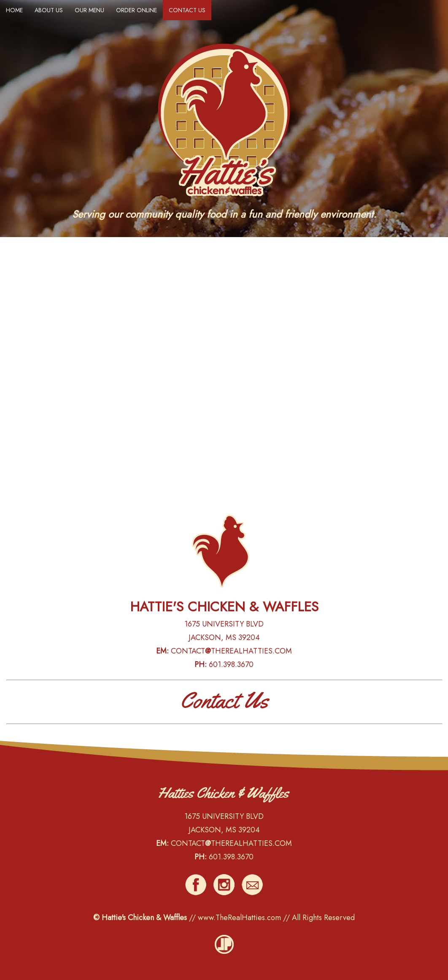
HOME (14, 10)
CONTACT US (187, 10)
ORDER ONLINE (136, 10)
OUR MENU (89, 10)
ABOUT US (49, 10)
